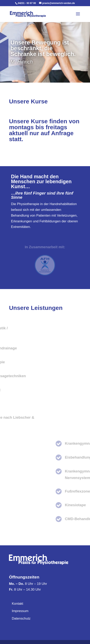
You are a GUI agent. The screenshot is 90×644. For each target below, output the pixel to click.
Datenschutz (21, 618)
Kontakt (17, 604)
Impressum (20, 611)
